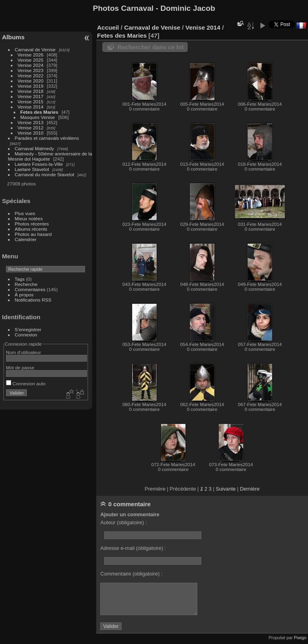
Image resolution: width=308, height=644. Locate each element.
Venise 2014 (31, 107)
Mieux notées (29, 218)
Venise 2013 (31, 122)
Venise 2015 (31, 102)
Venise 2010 (31, 133)
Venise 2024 (31, 65)
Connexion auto (26, 383)
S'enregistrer (28, 329)
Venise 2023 (31, 70)
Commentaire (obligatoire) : (131, 574)
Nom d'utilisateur (23, 352)
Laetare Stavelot (32, 169)
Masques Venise (38, 117)
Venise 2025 (31, 60)
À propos (24, 295)
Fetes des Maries (40, 112)
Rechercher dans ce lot (151, 47)
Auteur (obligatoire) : (124, 522)
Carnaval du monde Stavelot (45, 174)
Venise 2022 (31, 75)
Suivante (226, 489)
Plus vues (25, 213)
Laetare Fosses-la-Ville (39, 164)
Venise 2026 (31, 55)
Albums (13, 37)
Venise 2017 (31, 96)
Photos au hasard (33, 234)
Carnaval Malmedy (34, 148)
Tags (20, 279)
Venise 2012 (31, 128)
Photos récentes (32, 224)
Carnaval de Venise (35, 49)
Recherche (26, 284)
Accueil (108, 27)
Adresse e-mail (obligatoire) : (133, 548)
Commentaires (30, 289)
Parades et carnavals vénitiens (47, 138)
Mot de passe (20, 367)
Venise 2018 (31, 91)
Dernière (250, 489)
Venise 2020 (31, 81)
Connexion (26, 335)
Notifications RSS (33, 300)
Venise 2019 (31, 86)
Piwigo (300, 638)
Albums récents (31, 229)
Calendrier (26, 239)
